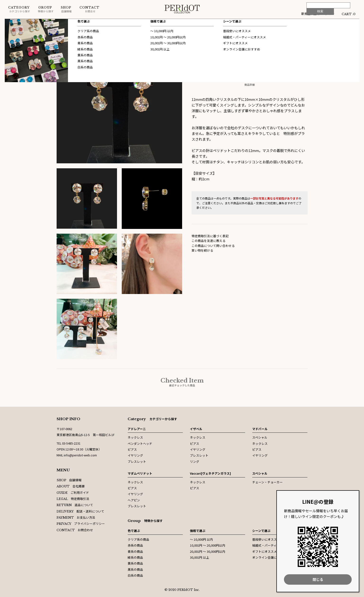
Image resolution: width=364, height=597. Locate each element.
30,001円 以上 (200, 557)
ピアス (132, 449)
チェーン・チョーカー (267, 482)
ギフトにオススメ (265, 551)
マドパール (260, 429)
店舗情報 (66, 9)
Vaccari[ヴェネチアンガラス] (210, 473)
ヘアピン (134, 500)
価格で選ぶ (198, 531)
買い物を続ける (202, 250)
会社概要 (71, 486)
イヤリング (135, 455)
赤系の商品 (135, 545)
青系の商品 (135, 551)
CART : (349, 14)
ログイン (328, 14)
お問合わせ (75, 530)
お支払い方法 (76, 517)
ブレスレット (137, 461)
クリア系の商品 (138, 539)
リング (195, 461)
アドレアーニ (137, 429)
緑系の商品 (135, 557)
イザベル (196, 429)
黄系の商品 (135, 563)
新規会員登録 (310, 14)
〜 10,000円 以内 (201, 539)
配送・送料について (81, 511)
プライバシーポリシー (81, 523)
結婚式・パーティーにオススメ (274, 545)
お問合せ (90, 9)
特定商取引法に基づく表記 (210, 236)
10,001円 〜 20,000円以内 (208, 545)
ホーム (9, 24)
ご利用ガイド (73, 492)
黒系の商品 (135, 569)
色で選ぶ (134, 531)
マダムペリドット (140, 473)
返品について (75, 505)
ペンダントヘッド (140, 443)
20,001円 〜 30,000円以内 (208, 551)
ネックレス (135, 437)
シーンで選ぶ (261, 531)
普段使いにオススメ (266, 539)
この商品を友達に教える (209, 241)
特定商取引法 (73, 499)
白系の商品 (135, 575)
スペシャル (29, 24)
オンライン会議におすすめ (271, 557)
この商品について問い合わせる (213, 246)
